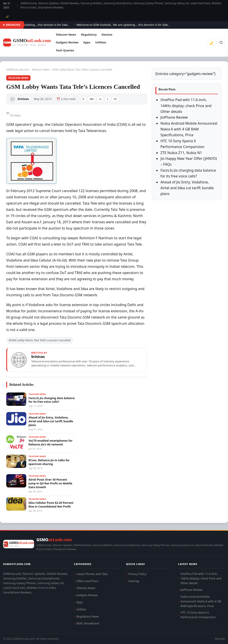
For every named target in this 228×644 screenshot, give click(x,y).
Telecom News (66, 35)
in (100, 99)
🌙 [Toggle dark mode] (7, 16)
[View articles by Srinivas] (77, 360)
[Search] (221, 43)
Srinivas (23, 99)
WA (92, 99)
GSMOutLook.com (18, 70)
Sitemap (134, 581)
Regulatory (89, 35)
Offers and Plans (87, 581)
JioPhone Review (174, 117)
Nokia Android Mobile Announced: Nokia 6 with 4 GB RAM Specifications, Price (189, 129)
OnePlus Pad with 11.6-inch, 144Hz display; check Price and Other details (186, 106)
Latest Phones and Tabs (92, 574)
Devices (107, 35)
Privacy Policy (137, 574)
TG (115, 99)
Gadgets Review (67, 42)
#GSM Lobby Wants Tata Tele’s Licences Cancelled (40, 340)
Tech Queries (65, 50)
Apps (87, 42)
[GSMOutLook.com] (27, 43)
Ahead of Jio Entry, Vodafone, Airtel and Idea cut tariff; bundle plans (187, 188)
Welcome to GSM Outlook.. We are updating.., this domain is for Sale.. (125, 25)
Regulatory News (88, 616)
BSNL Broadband (88, 623)
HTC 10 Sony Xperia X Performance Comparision (198, 615)
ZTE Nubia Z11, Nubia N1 (181, 153)
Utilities (101, 42)
